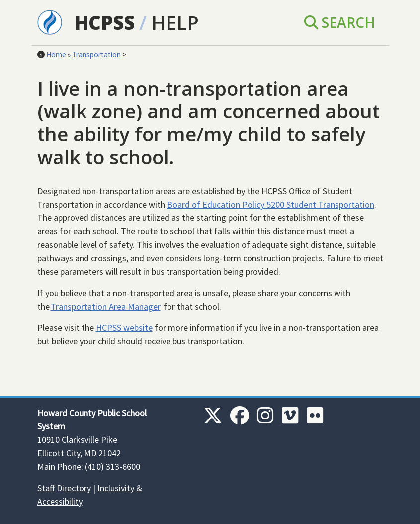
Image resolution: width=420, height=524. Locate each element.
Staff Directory (64, 488)
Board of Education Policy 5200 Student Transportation (271, 204)
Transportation (97, 54)
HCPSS (104, 22)
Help (175, 22)
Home (56, 54)
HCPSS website (124, 328)
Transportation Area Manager (106, 306)
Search (340, 22)
